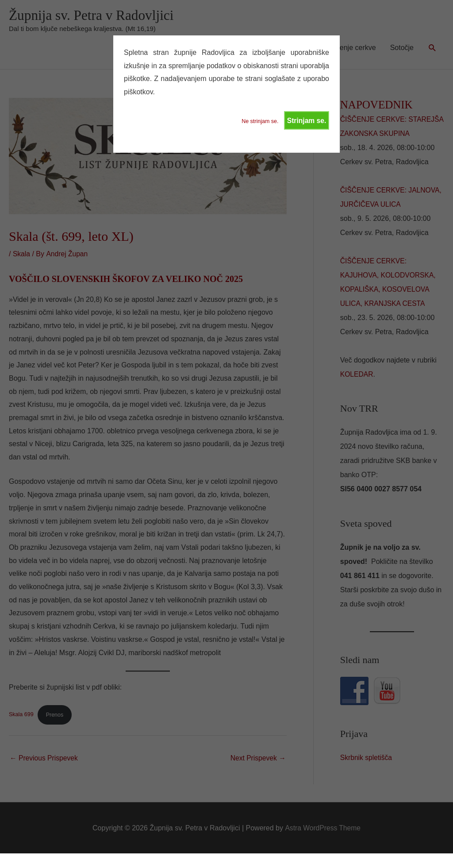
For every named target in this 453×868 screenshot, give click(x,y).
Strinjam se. (306, 121)
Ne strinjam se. (259, 122)
